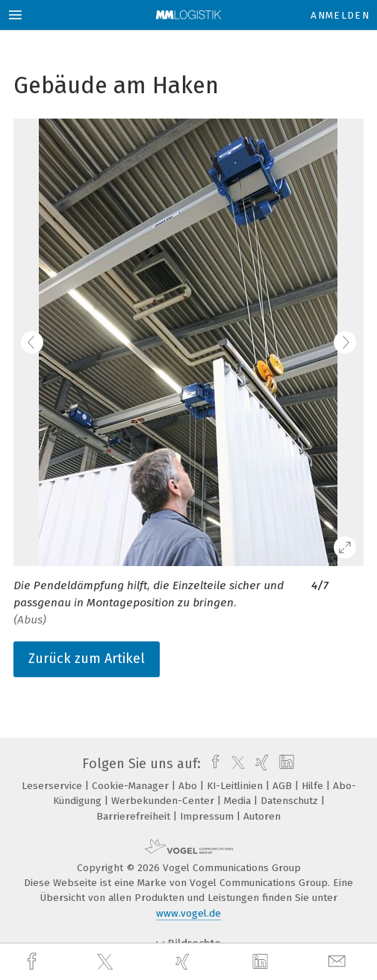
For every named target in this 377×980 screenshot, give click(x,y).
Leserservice (53, 786)
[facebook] (34, 962)
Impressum (208, 816)
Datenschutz (291, 801)
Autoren (262, 816)
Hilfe (314, 786)
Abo (189, 786)
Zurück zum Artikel (87, 659)
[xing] (184, 962)
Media (239, 801)
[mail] (339, 962)
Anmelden (340, 15)
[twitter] (107, 962)
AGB (284, 786)
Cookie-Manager (132, 786)
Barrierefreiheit (135, 816)
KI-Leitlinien (236, 786)
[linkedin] (262, 962)
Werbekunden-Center (164, 801)
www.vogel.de (188, 913)
